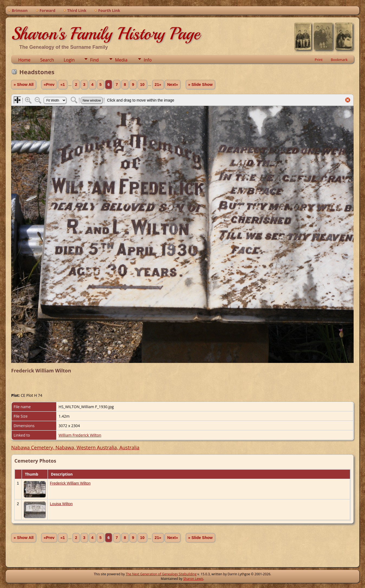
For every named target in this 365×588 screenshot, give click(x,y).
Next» (172, 85)
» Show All (24, 85)
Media (121, 60)
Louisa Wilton (61, 504)
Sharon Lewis (193, 579)
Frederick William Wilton (70, 483)
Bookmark (339, 60)
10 (142, 85)
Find (94, 60)
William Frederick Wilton (80, 435)
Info (148, 60)
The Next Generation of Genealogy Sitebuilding (161, 574)
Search (47, 60)
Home (24, 60)
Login (69, 60)
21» (158, 85)
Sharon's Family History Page (105, 34)
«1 (63, 85)
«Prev (49, 85)
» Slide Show (200, 85)
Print (319, 60)
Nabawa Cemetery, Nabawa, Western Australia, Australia (75, 447)
